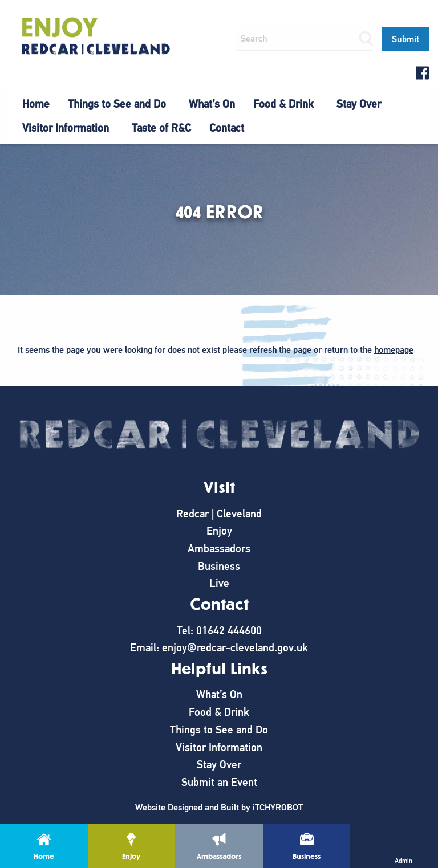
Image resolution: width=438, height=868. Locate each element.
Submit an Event (219, 782)
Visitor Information (66, 128)
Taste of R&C (161, 128)
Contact (227, 128)
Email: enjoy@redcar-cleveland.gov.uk (219, 648)
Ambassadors (219, 549)
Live (219, 583)
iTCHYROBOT (278, 808)
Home (36, 104)
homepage (394, 350)
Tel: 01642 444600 (219, 631)
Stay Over (359, 104)
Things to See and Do (117, 104)
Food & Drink (283, 104)
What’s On (212, 104)
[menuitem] (36, 104)
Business (219, 566)
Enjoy (219, 531)
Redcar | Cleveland (219, 514)
